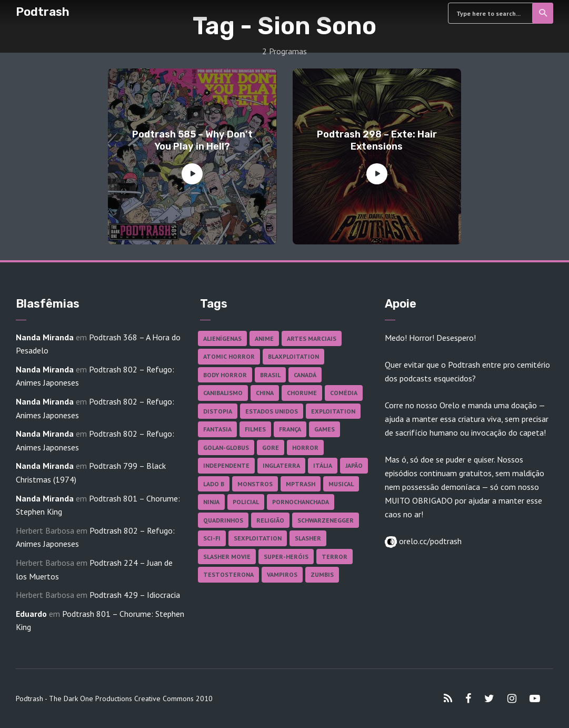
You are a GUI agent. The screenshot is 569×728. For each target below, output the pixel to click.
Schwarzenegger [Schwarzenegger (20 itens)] (326, 520)
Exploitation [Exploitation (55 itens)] (333, 411)
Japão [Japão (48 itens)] (354, 465)
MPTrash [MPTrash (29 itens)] (301, 484)
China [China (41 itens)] (265, 393)
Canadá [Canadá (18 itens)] (305, 375)
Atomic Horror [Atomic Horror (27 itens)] (229, 356)
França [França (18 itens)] (290, 429)
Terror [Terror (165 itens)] (335, 557)
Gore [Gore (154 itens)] (271, 447)
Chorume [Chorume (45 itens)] (302, 393)
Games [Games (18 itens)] (325, 429)
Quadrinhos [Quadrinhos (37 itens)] (223, 520)
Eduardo (31, 614)
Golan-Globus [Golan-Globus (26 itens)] (226, 447)
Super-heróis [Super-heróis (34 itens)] (286, 557)
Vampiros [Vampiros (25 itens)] (282, 574)
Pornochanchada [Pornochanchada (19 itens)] (301, 502)
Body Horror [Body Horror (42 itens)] (225, 375)
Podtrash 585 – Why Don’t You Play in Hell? (192, 140)
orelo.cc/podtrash (429, 541)
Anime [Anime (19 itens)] (264, 338)
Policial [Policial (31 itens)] (246, 502)
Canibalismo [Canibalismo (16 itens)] (223, 393)
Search (543, 13)
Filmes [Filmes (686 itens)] (255, 429)
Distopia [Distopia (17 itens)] (218, 411)
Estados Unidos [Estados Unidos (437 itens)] (272, 411)
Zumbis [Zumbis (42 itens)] (322, 574)
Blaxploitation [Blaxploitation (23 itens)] (293, 356)
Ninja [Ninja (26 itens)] (211, 502)
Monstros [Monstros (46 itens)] (255, 484)
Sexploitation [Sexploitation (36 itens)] (258, 538)
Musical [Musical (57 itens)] (341, 484)
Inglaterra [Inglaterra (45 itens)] (281, 465)
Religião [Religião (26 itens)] (270, 520)
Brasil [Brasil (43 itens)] (270, 375)
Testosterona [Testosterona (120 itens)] (228, 574)
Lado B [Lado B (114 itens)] (214, 484)
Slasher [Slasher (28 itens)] (308, 538)
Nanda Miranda (45, 337)
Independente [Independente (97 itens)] (226, 465)
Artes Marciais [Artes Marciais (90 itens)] (312, 338)
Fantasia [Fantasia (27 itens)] (217, 429)
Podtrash (43, 12)
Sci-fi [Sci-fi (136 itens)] (212, 538)
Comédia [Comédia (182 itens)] (344, 393)
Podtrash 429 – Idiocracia (135, 595)
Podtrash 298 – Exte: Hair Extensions (377, 140)
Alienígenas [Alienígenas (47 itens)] (222, 338)
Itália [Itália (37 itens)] (323, 465)
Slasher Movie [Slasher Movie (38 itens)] (227, 557)
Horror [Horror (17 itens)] (305, 447)
